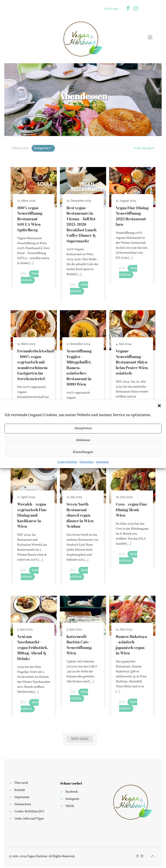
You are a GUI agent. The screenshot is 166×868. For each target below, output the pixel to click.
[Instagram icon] (136, 9)
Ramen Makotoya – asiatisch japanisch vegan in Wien (131, 645)
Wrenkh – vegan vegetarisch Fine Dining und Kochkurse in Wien (32, 515)
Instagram (72, 799)
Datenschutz (86, 462)
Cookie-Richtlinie (67, 462)
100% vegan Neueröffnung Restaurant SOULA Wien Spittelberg (30, 219)
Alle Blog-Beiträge (81, 105)
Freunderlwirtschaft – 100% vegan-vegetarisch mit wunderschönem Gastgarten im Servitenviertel (36, 365)
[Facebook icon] (128, 9)
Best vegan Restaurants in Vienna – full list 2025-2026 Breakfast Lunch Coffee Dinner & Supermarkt (82, 224)
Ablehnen (83, 440)
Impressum (102, 462)
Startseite (55, 105)
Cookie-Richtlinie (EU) (29, 812)
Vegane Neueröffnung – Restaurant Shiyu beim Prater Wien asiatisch (132, 362)
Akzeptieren (83, 428)
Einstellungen (83, 452)
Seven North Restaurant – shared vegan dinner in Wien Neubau (80, 515)
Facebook (72, 792)
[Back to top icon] (152, 857)
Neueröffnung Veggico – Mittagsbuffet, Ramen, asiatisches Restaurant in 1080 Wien (79, 367)
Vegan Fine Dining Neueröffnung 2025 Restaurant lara (132, 216)
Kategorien (43, 148)
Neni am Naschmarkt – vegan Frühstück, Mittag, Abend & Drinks (33, 647)
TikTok (70, 806)
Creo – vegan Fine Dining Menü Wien (131, 510)
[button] (159, 406)
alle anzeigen (144, 148)
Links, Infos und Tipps (29, 819)
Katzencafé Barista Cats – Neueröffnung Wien (79, 645)
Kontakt (20, 790)
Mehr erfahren (30, 277)
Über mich (21, 783)
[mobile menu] (150, 38)
